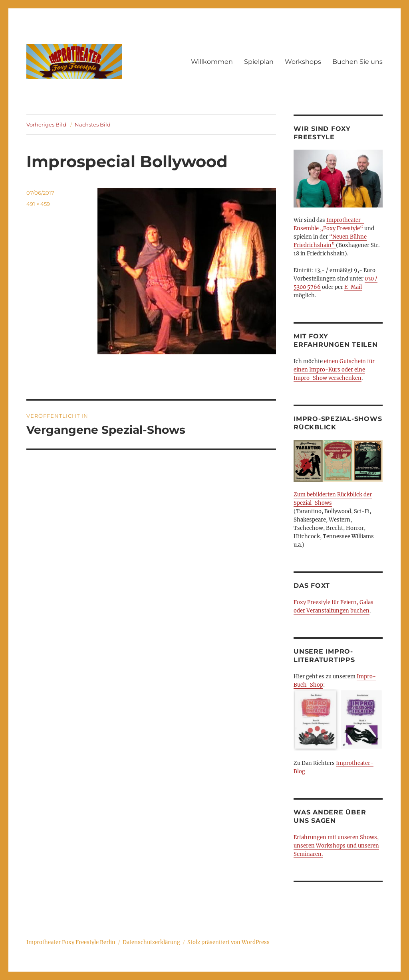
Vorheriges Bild (46, 124)
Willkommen (212, 62)
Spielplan (259, 62)
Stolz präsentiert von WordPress (228, 942)
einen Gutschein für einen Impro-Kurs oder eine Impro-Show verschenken (334, 370)
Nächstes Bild (93, 124)
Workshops (303, 62)
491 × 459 (38, 204)
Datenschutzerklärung (151, 942)
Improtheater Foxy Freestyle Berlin (71, 942)
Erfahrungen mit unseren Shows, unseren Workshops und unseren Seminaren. (336, 846)
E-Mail (353, 287)
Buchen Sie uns (357, 62)
